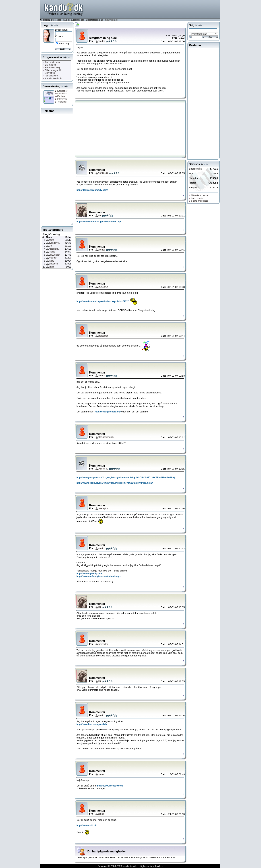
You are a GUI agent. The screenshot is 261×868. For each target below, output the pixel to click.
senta (52, 240)
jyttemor (53, 258)
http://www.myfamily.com (89, 573)
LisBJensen (55, 255)
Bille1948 (53, 264)
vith (51, 246)
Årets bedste (196, 198)
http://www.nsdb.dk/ (87, 825)
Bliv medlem (49, 65)
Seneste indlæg (51, 68)
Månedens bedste (199, 195)
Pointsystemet (50, 76)
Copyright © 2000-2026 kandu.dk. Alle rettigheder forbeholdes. (130, 866)
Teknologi (61, 102)
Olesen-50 (103, 469)
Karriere (60, 96)
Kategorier (61, 91)
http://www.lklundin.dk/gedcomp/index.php (99, 222)
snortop (102, 41)
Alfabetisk (61, 94)
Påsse (52, 252)
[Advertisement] (154, 9)
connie (101, 774)
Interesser (56, 20)
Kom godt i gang (51, 62)
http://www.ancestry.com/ (110, 786)
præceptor (103, 287)
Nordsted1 (103, 173)
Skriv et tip (49, 73)
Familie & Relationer (73, 20)
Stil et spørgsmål (52, 70)
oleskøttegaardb (106, 437)
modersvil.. (54, 249)
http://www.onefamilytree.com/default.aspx (99, 576)
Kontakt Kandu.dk (52, 78)
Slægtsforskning (95, 20)
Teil (100, 216)
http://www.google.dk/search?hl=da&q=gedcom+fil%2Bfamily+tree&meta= (115, 483)
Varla (51, 267)
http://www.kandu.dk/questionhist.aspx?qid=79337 (103, 301)
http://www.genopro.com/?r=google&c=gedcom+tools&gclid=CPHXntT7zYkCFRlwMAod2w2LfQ (126, 477)
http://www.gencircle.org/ (108, 412)
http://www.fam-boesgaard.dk (92, 724)
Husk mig (64, 44)
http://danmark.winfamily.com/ (92, 190)
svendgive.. (54, 243)
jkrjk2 (51, 261)
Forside (45, 20)
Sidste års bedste (198, 201)
